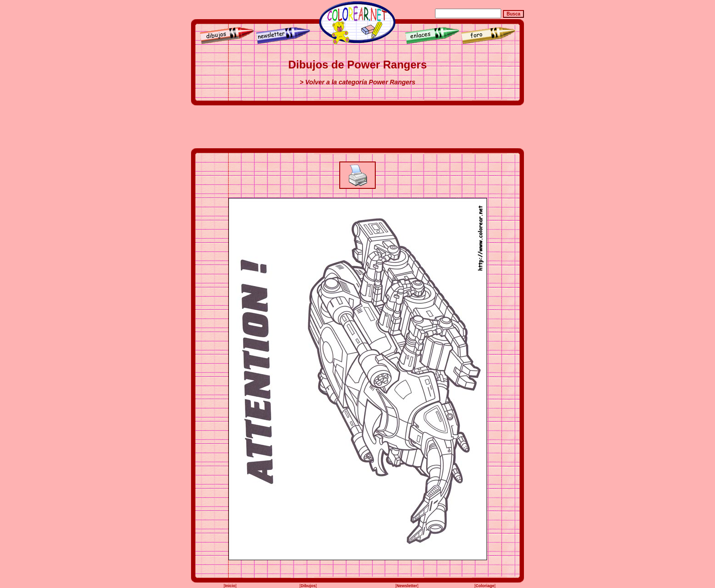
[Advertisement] (357, 127)
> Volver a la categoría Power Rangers (357, 82)
